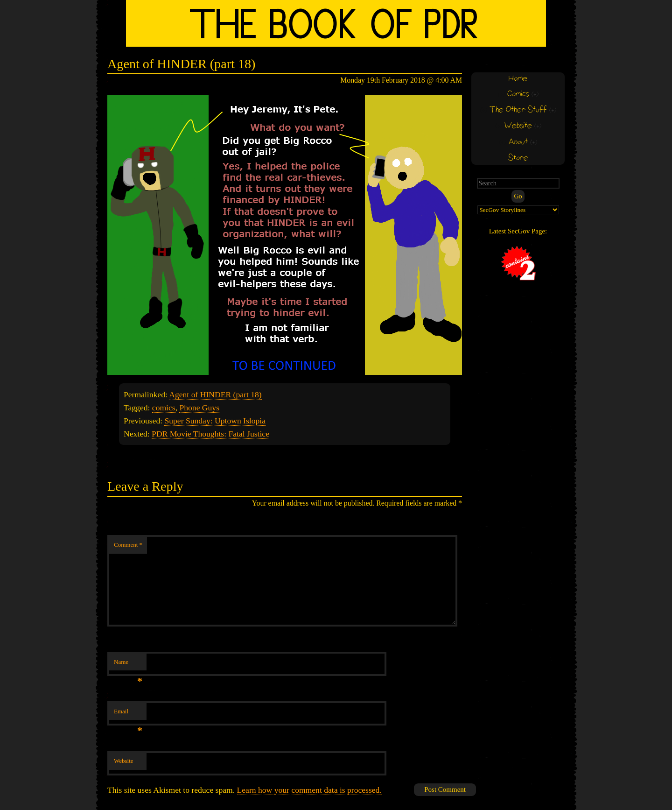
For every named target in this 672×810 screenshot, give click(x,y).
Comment (128, 545)
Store (518, 158)
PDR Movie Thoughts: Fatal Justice (210, 434)
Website (124, 761)
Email (128, 714)
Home (518, 79)
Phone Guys (199, 408)
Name (128, 665)
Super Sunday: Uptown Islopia (215, 421)
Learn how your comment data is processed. (309, 790)
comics (164, 408)
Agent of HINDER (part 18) (215, 394)
